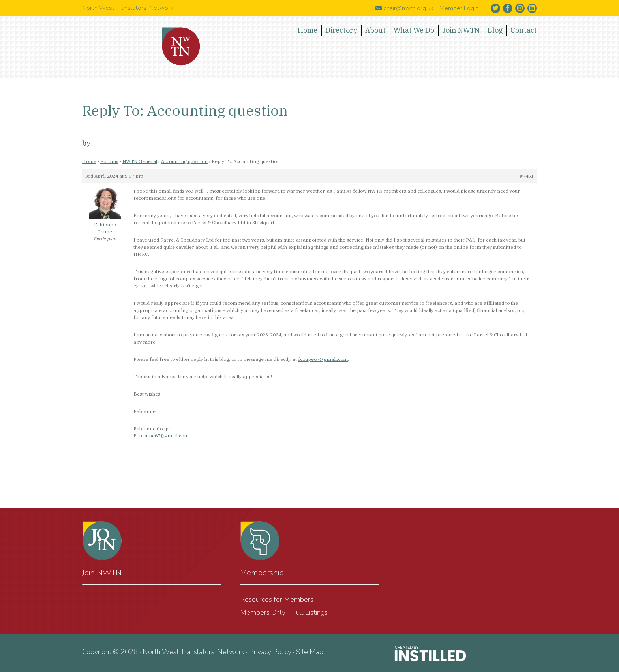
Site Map (310, 652)
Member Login (459, 8)
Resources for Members (277, 599)
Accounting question (184, 161)
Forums (109, 161)
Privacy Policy (270, 652)
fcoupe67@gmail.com (323, 359)
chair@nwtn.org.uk (404, 8)
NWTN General (140, 161)
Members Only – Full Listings (284, 612)
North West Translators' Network (181, 47)
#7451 (527, 176)
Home (89, 161)
